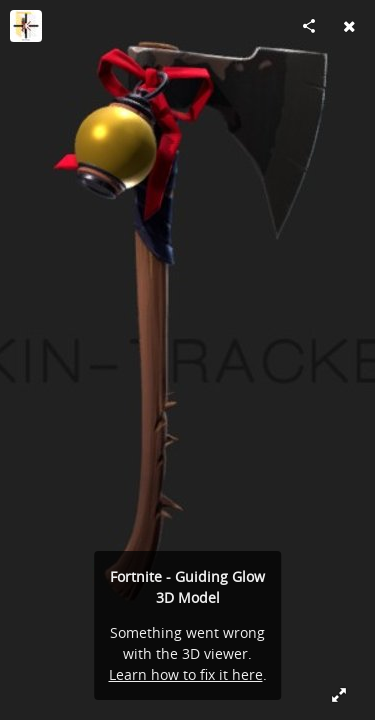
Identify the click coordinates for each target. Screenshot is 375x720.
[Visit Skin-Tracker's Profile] (26, 26)
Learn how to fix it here (186, 674)
